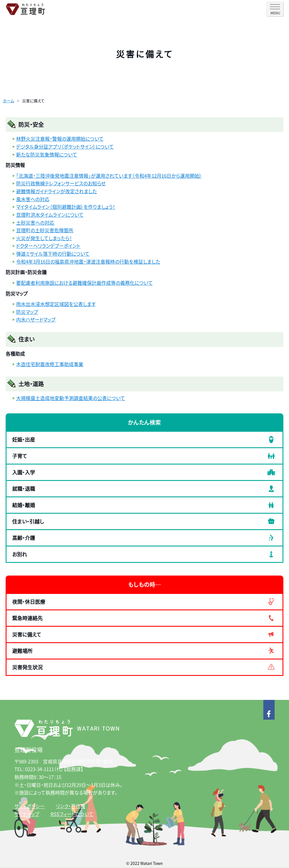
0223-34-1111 (40, 769)
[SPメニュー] (275, 9)
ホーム (8, 101)
